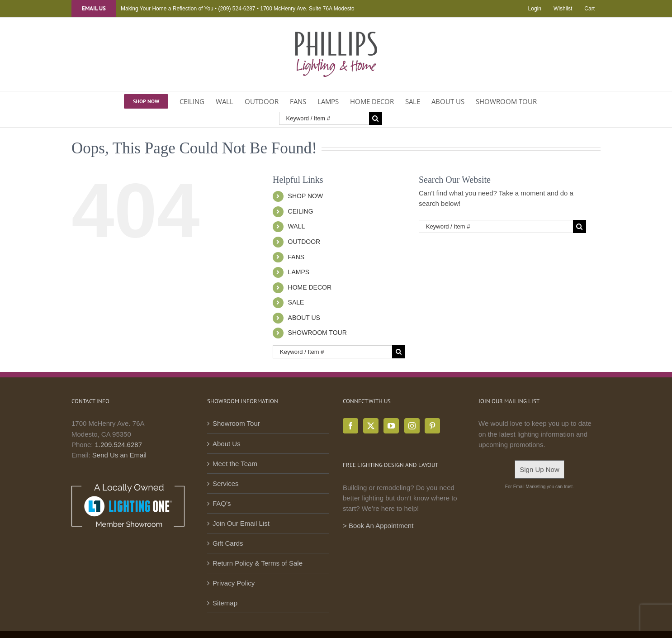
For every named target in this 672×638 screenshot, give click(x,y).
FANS (296, 257)
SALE (296, 302)
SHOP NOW (306, 196)
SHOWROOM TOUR (317, 333)
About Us (227, 444)
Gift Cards (228, 543)
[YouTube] (391, 426)
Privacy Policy (234, 583)
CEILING (301, 211)
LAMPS (299, 272)
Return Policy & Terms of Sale (258, 563)
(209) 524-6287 (237, 9)
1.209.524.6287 (118, 445)
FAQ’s (222, 503)
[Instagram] (412, 426)
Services (226, 483)
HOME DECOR (310, 287)
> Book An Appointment (378, 526)
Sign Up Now (539, 469)
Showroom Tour (236, 423)
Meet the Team (235, 464)
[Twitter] (371, 426)
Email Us (94, 9)
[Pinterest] (432, 426)
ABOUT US (304, 318)
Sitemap (225, 603)
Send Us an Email (119, 455)
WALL (297, 226)
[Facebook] (350, 426)
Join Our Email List (241, 523)
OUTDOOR (304, 242)
